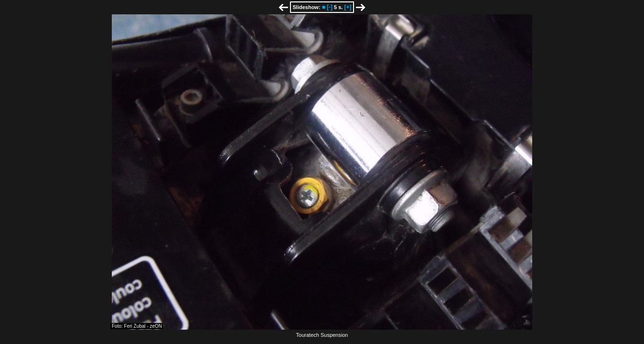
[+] (348, 7)
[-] (330, 7)
